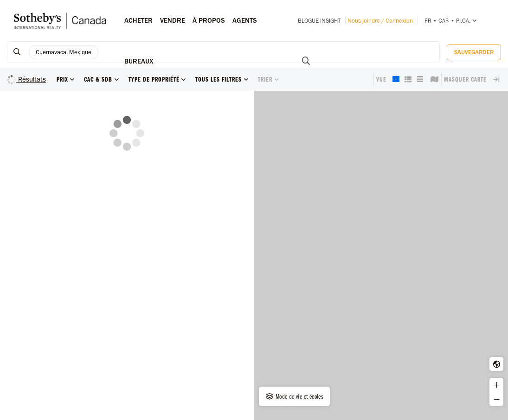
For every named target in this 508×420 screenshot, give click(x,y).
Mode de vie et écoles (294, 396)
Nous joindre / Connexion (380, 21)
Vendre (173, 20)
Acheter (138, 20)
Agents (245, 20)
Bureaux (139, 61)
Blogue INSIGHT (319, 21)
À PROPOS (209, 20)
